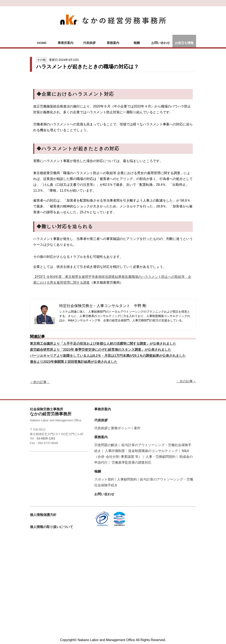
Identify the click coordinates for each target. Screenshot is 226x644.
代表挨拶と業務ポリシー (113, 428)
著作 (137, 428)
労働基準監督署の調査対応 (131, 462)
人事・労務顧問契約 (161, 457)
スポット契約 (104, 479)
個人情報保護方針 (43, 515)
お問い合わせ (161, 43)
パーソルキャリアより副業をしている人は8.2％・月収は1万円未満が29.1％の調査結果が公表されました (108, 356)
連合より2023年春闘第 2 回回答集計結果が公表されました (74, 362)
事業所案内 (66, 43)
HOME (42, 43)
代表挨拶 (89, 43)
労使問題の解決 (106, 445)
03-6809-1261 (46, 438)
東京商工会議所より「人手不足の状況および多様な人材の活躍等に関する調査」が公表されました (103, 344)
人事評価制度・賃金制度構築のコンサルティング (141, 451)
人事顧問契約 (127, 479)
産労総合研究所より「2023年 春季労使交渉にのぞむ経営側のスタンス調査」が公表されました (101, 350)
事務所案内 (103, 409)
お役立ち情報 (184, 43)
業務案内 (113, 43)
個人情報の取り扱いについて (52, 527)
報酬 (137, 43)
